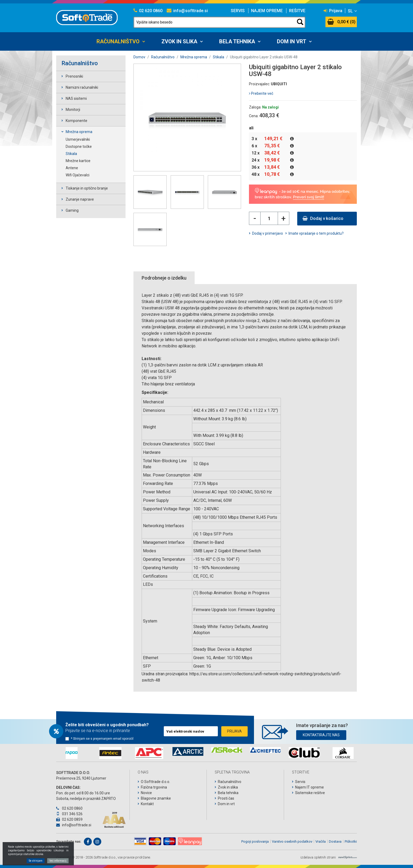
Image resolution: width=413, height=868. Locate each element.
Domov (139, 57)
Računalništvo (118, 41)
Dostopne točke (79, 147)
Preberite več (261, 93)
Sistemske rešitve (310, 793)
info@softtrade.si (187, 11)
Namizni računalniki (82, 87)
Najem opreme (267, 11)
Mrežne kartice (78, 161)
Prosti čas (226, 798)
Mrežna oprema (79, 132)
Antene (72, 168)
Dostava (335, 841)
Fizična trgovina (154, 787)
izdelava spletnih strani (318, 857)
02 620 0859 (69, 819)
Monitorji (73, 110)
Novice (146, 793)
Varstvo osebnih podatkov (292, 841)
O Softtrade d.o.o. (155, 782)
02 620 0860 (148, 11)
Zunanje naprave (80, 199)
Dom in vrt (292, 41)
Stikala (71, 154)
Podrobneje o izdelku (164, 278)
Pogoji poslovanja (255, 841)
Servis (238, 11)
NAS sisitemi (76, 98)
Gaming (72, 210)
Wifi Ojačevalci (78, 175)
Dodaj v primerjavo (268, 233)
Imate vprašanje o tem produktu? (316, 233)
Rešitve (297, 11)
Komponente (76, 121)
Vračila (321, 841)
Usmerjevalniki (78, 139)
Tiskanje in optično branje (87, 188)
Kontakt (147, 804)
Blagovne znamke (156, 798)
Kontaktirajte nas (321, 735)
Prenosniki (74, 76)
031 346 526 (69, 814)
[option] (72, 753)
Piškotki (351, 841)
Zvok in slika (179, 41)
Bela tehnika (237, 41)
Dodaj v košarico (323, 218)
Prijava (333, 11)
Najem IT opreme (309, 787)
